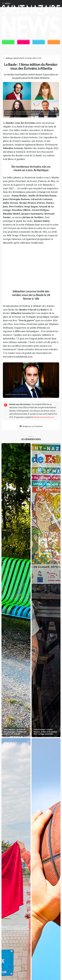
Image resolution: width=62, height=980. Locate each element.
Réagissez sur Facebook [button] (31, 426)
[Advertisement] (31, 62)
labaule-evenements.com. (44, 417)
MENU (6, 3)
